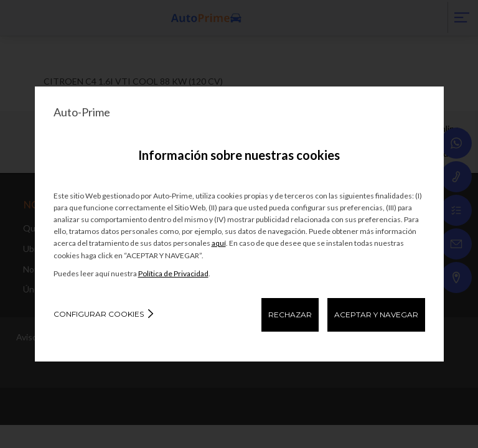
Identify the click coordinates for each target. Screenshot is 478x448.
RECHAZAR (290, 315)
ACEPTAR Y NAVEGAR (376, 315)
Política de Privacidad (173, 273)
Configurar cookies (99, 314)
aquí (219, 243)
